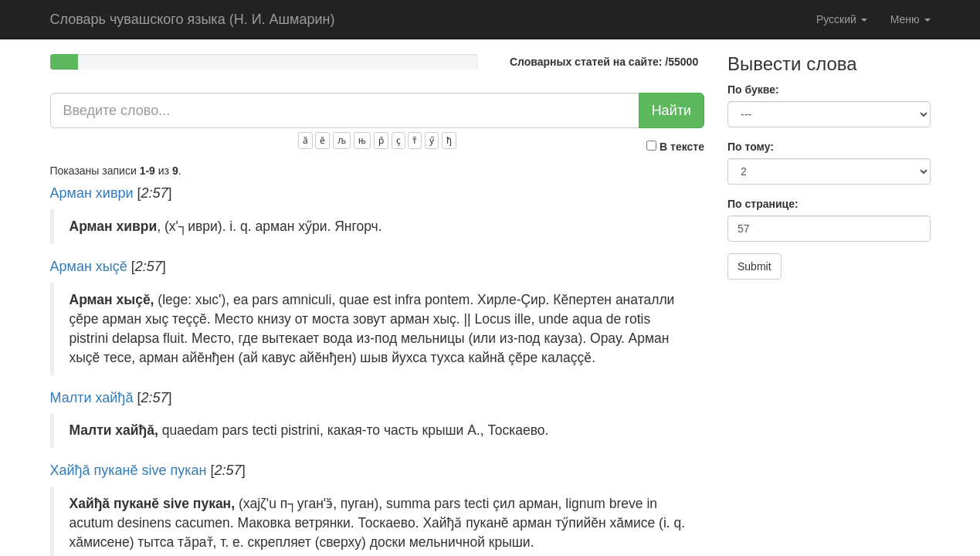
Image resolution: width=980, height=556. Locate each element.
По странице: (763, 204)
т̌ (415, 141)
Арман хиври (92, 193)
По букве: (753, 90)
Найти (671, 110)
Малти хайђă (92, 398)
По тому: (751, 147)
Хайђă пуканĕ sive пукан (129, 470)
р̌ (381, 141)
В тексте (675, 147)
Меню (910, 19)
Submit (754, 266)
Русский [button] (842, 19)
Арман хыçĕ (89, 266)
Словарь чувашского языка (193, 19)
